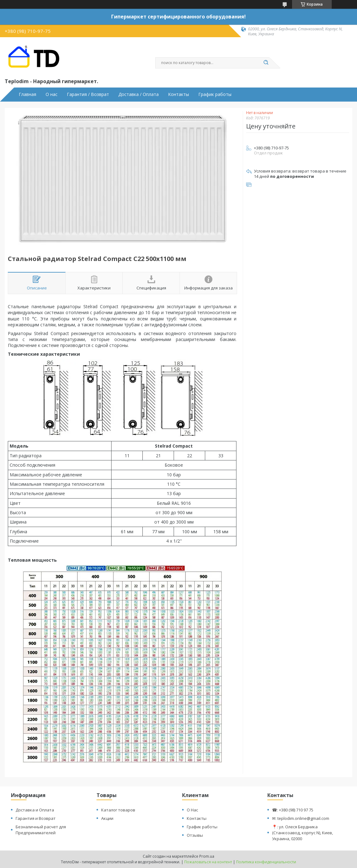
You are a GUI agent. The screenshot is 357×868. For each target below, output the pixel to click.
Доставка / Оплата (139, 94)
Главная (27, 94)
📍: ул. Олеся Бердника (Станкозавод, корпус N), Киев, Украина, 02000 (302, 833)
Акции (107, 818)
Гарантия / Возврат (88, 94)
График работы (215, 94)
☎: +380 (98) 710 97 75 (293, 810)
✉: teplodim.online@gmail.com (301, 818)
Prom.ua (207, 856)
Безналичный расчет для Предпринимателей (41, 830)
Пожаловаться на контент (208, 862)
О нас (52, 94)
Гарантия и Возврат (36, 818)
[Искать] (266, 63)
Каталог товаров (118, 810)
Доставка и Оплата (35, 810)
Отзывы (195, 835)
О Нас (192, 810)
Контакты (178, 94)
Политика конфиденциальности (266, 862)
